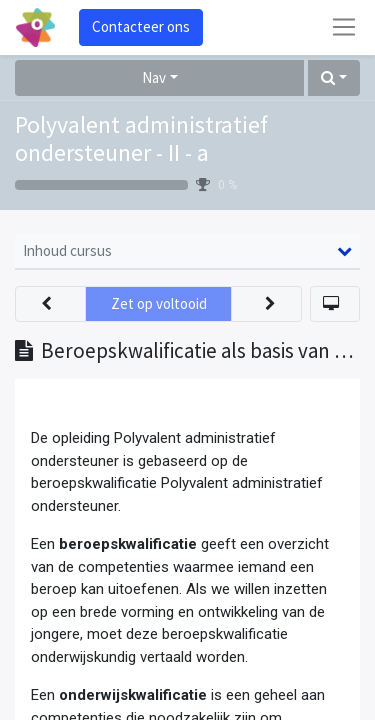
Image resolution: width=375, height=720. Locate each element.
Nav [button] (154, 77)
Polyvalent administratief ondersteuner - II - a (141, 139)
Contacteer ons (141, 26)
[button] (334, 78)
